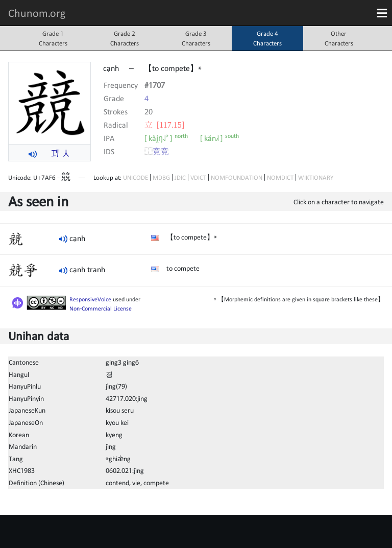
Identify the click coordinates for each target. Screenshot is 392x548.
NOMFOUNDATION (237, 177)
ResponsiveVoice (90, 299)
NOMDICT (280, 177)
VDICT (198, 177)
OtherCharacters (339, 38)
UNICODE (136, 177)
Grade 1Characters (53, 38)
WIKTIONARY (316, 177)
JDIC (180, 177)
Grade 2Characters (125, 38)
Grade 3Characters (196, 38)
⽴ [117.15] (164, 125)
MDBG (161, 177)
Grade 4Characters (267, 38)
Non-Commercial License (101, 308)
